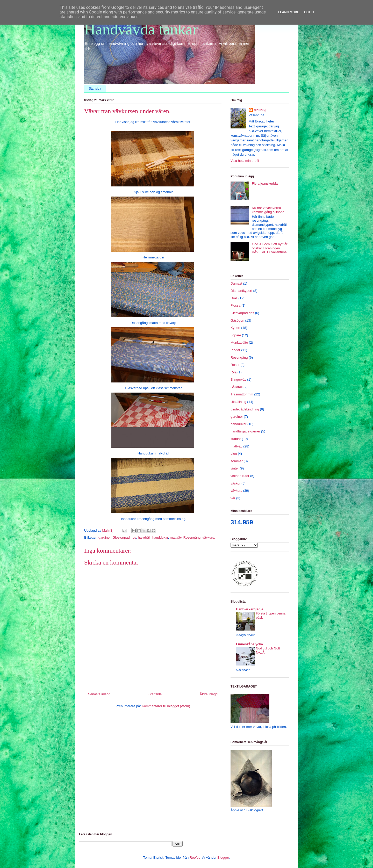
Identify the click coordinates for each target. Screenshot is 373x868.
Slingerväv (238, 379)
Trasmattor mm (242, 394)
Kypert (235, 328)
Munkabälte (239, 342)
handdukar (160, 537)
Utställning (238, 402)
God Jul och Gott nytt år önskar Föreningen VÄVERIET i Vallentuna (270, 248)
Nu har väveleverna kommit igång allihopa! (268, 210)
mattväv (176, 537)
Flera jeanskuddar (265, 183)
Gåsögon (237, 320)
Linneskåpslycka (249, 644)
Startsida (95, 89)
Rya (234, 372)
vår (233, 498)
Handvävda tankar (141, 29)
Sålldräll (236, 387)
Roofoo (195, 858)
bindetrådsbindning (245, 409)
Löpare (236, 335)
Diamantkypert (241, 291)
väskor (235, 483)
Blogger (223, 858)
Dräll (234, 298)
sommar (237, 461)
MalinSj (260, 110)
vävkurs (236, 491)
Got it (309, 12)
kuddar (236, 439)
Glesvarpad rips (124, 537)
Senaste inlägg (99, 694)
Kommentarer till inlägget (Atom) (166, 706)
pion (234, 454)
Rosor (235, 365)
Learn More (289, 12)
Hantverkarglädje (250, 609)
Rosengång (192, 537)
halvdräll (144, 537)
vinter (235, 468)
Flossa (235, 305)
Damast (236, 283)
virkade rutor (240, 476)
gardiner (105, 537)
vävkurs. (209, 537)
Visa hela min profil (245, 161)
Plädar (235, 350)
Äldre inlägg (209, 694)
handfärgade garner (245, 431)
